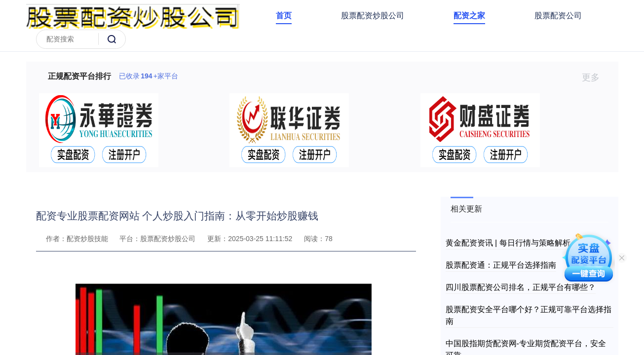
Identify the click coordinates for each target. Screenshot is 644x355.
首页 (284, 16)
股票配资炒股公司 (373, 16)
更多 (595, 77)
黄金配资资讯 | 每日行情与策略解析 (508, 243)
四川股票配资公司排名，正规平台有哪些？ (521, 287)
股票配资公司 (558, 16)
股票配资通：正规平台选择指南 (501, 265)
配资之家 (469, 16)
